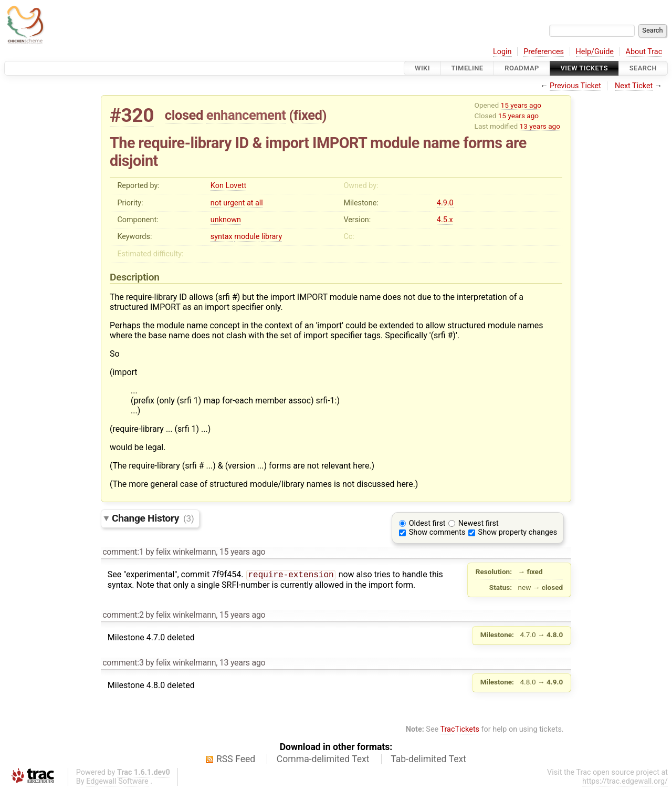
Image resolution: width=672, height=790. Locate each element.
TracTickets (460, 729)
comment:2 (123, 615)
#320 (132, 115)
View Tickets (584, 68)
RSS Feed (236, 759)
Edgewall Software (117, 781)
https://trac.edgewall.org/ (625, 781)
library (272, 237)
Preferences (544, 52)
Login (502, 52)
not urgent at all (237, 203)
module (247, 237)
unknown (226, 220)
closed (184, 115)
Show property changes (518, 532)
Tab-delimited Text (428, 759)
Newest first (479, 523)
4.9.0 (445, 203)
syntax (222, 237)
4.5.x (445, 220)
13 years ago (540, 126)
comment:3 (123, 663)
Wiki (422, 68)
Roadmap (522, 68)
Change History (153, 518)
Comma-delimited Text (323, 759)
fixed (308, 115)
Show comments (437, 532)
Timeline (468, 68)
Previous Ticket (575, 86)
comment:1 (123, 552)
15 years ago (521, 105)
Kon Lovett (228, 186)
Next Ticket (634, 86)
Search (643, 68)
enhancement (246, 115)
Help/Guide (595, 52)
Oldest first (427, 523)
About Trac (644, 52)
